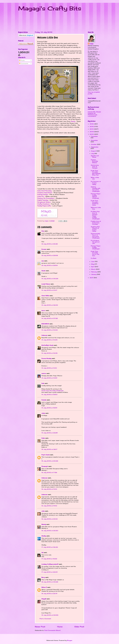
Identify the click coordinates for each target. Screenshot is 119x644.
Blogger (70, 640)
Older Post (79, 627)
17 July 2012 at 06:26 (50, 547)
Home (60, 627)
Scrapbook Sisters (44, 202)
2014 (92, 129)
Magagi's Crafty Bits (50, 8)
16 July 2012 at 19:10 (49, 489)
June (93, 261)
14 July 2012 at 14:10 (49, 368)
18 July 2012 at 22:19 (49, 594)
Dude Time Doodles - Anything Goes (95, 203)
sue (43, 261)
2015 (92, 127)
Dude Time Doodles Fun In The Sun (95, 253)
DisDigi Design (43, 194)
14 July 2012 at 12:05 (49, 353)
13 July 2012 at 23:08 (50, 255)
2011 (92, 278)
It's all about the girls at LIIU (95, 242)
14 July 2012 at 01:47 (49, 290)
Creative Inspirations (45, 193)
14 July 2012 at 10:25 (49, 340)
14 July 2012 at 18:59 (49, 408)
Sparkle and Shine (95, 156)
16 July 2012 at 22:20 (50, 531)
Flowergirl (45, 466)
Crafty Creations (43, 204)
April (93, 267)
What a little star (95, 178)
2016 (92, 124)
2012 (92, 134)
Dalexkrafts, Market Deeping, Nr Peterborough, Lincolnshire (94, 114)
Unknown (44, 335)
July (93, 153)
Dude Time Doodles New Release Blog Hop (96, 173)
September (95, 147)
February (94, 272)
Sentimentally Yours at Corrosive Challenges (95, 236)
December (94, 136)
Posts (22, 60)
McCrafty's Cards (47, 345)
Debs (43, 438)
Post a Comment (45, 619)
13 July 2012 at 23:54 (50, 265)
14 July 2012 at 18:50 (49, 395)
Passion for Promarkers (46, 198)
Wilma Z (44, 587)
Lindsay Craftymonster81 (50, 564)
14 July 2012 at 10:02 (50, 330)
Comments (24, 63)
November (94, 140)
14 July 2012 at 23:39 (50, 433)
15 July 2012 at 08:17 (49, 449)
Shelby (44, 536)
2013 (92, 132)
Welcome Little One (96, 208)
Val (42, 553)
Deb (43, 383)
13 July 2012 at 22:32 (50, 244)
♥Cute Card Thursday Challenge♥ (52, 391)
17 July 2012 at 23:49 (50, 572)
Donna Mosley (46, 358)
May (93, 264)
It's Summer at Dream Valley (96, 183)
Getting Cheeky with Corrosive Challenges (96, 189)
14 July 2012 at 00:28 (50, 279)
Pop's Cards (46, 455)
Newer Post (40, 627)
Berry (43, 577)
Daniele (44, 400)
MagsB (44, 599)
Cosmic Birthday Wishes (94, 161)
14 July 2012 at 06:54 (50, 305)
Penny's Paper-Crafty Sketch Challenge (96, 196)
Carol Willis (45, 296)
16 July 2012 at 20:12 (50, 519)
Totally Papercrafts (44, 206)
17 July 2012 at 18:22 (49, 559)
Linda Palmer (46, 284)
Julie (43, 511)
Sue (43, 231)
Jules (43, 413)
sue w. (43, 310)
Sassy (73, 121)
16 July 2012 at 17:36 (49, 472)
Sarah (43, 271)
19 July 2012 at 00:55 (50, 615)
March (94, 269)
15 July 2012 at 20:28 (50, 461)
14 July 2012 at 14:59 (49, 378)
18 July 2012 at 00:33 (50, 582)
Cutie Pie (41, 196)
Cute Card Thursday (44, 191)
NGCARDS (45, 324)
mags (91, 44)
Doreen (44, 249)
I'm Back (94, 258)
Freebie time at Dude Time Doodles (96, 223)
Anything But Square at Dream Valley (95, 229)
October (94, 144)
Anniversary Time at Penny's (95, 167)
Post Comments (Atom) (52, 630)
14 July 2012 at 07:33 (50, 318)
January (94, 274)
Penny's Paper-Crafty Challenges (96, 247)
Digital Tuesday (43, 200)
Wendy (44, 524)
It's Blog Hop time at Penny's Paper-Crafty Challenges (95, 215)
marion (44, 373)
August (94, 151)
